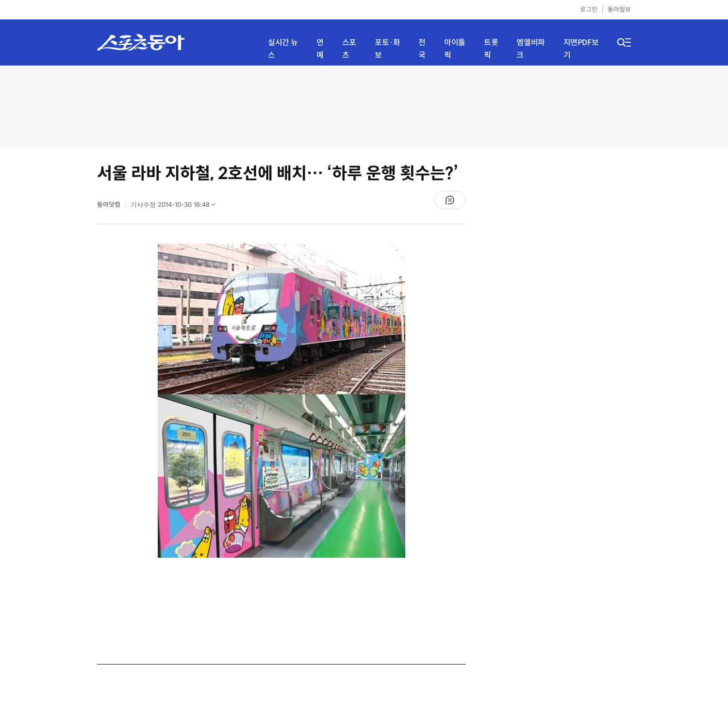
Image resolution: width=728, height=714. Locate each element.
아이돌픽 (455, 49)
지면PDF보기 (581, 49)
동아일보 (619, 9)
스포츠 (349, 49)
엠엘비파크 (530, 49)
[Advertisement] (364, 106)
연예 (320, 49)
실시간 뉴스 (283, 49)
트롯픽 (491, 49)
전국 (422, 49)
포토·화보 (387, 49)
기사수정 (176, 207)
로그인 (589, 9)
